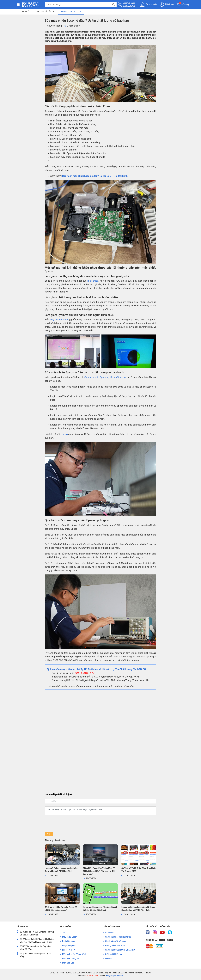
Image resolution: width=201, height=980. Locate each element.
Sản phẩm (65, 927)
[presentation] (66, 824)
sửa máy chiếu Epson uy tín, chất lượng (105, 377)
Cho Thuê (24, 12)
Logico (64, 434)
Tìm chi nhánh (149, 4)
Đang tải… (100, 740)
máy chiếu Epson (59, 320)
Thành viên (167, 5)
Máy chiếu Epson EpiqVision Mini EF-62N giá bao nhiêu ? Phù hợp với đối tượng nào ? (99, 871)
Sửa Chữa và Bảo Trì (71, 12)
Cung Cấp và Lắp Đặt (45, 12)
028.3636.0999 (91, 976)
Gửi (49, 834)
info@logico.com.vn (114, 976)
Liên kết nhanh (111, 927)
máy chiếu (93, 281)
